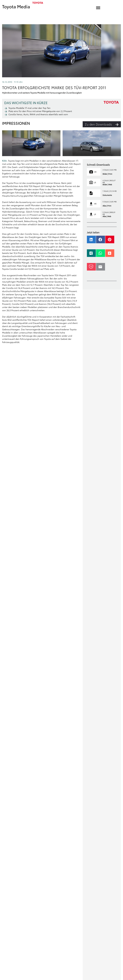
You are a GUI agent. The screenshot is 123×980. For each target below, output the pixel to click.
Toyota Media (16, 6)
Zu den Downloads (103, 124)
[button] (91, 241)
